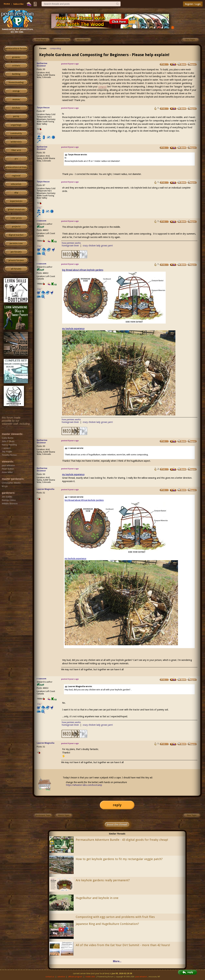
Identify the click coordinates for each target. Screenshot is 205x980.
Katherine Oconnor (42, 65)
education (16, 184)
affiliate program (75, 977)
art (16, 159)
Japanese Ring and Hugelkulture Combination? (107, 924)
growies (16, 57)
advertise (61, 977)
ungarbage (16, 125)
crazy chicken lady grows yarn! (98, 246)
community (16, 133)
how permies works (71, 243)
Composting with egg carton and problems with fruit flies (115, 917)
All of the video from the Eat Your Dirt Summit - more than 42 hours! (123, 945)
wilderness (16, 142)
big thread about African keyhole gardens (83, 270)
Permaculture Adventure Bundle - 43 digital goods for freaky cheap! (122, 840)
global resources (16, 210)
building (16, 74)
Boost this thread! (117, 825)
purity (16, 116)
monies (16, 100)
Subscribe (18, 4)
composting (55, 48)
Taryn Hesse (43, 108)
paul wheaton (141, 977)
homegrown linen (70, 246)
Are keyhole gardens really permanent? (103, 880)
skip (16, 193)
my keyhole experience (73, 329)
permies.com (16, 243)
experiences (16, 201)
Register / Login (193, 4)
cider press (16, 218)
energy (16, 91)
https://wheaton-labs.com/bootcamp (84, 785)
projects (16, 227)
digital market (16, 235)
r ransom (42, 221)
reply (117, 805)
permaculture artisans (16, 167)
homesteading (16, 83)
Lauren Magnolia (46, 489)
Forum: (43, 48)
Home (7, 4)
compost (102, 87)
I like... (40, 134)
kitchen (16, 108)
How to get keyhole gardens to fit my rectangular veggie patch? (119, 859)
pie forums (16, 252)
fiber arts (16, 150)
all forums (16, 269)
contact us (50, 977)
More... (117, 961)
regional (16, 176)
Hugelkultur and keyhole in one (97, 898)
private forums (16, 260)
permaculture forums (16, 49)
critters (16, 66)
